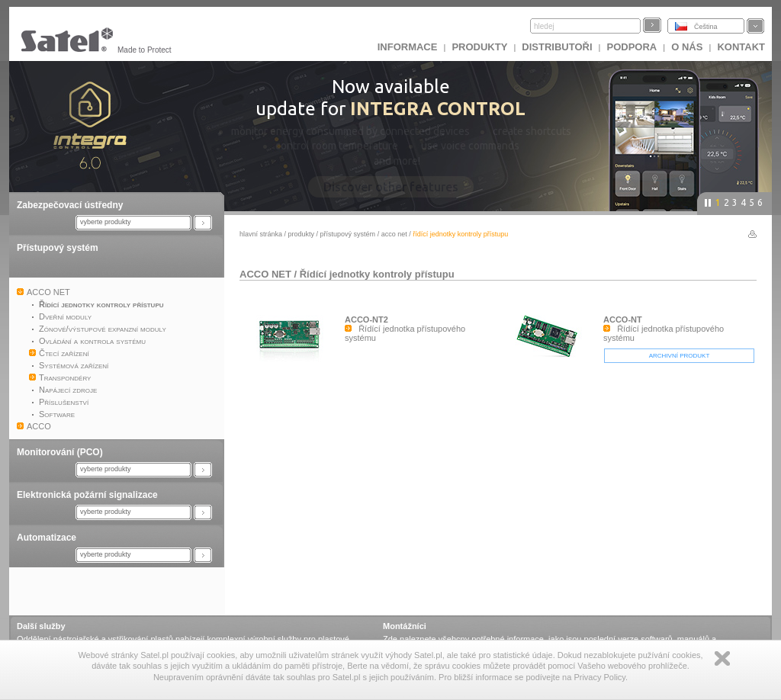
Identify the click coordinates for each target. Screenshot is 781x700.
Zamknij (722, 658)
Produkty (479, 47)
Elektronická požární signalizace (87, 495)
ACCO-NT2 (366, 319)
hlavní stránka (261, 234)
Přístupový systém (58, 248)
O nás (687, 47)
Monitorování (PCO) (60, 452)
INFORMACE (408, 47)
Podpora (632, 47)
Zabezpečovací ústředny (70, 205)
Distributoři (557, 47)
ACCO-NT (623, 319)
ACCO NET (394, 234)
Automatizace (47, 538)
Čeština (706, 27)
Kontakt (741, 47)
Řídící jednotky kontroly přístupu (377, 274)
